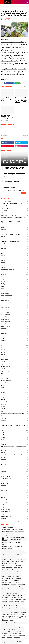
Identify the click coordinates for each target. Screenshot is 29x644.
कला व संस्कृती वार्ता (14, 244)
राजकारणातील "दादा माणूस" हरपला (14, 383)
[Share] (27, 19)
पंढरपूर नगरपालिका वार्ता (14, 326)
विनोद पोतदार (14, 411)
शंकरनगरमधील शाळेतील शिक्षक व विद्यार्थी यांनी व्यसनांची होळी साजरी (14, 425)
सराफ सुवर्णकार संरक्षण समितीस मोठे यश (14, 462)
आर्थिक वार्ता (14, 232)
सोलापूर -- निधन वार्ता (14, 514)
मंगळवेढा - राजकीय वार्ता (14, 357)
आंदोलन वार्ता (14, 225)
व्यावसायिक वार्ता (14, 423)
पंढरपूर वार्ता (14, 329)
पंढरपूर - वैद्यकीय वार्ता (14, 305)
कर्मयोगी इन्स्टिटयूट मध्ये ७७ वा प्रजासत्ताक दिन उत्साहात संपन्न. (14, 241)
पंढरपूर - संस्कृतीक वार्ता (14, 312)
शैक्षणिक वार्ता (14, 444)
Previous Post (5, 135)
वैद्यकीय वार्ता (14, 418)
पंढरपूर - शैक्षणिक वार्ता (14, 310)
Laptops (15, 5)
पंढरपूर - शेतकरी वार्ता (14, 308)
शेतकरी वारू (14, 432)
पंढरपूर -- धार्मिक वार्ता (14, 319)
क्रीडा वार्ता (14, 267)
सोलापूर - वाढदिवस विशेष (14, 509)
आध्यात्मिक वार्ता (14, 227)
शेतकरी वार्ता (14, 435)
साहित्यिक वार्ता (14, 502)
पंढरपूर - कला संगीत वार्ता (14, 291)
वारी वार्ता (14, 409)
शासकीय (14, 428)
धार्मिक (14, 272)
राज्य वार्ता (14, 395)
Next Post (25, 135)
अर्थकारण (14, 213)
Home (3, 9)
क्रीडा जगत (14, 265)
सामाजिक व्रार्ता (14, 497)
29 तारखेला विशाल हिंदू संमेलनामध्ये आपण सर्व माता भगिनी (14, 203)
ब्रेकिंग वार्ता (14, 355)
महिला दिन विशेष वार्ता (14, 371)
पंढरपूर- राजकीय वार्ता (14, 333)
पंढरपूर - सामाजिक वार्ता (14, 315)
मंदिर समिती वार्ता (14, 369)
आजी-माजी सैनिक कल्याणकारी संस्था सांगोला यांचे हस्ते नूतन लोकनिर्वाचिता (14, 222)
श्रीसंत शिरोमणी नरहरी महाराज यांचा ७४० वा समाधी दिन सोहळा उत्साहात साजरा (14, 447)
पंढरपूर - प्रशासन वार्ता (14, 298)
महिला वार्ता (14, 374)
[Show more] (23, 83)
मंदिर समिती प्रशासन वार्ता (14, 366)
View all (26, 87)
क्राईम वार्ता (14, 258)
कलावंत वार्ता (14, 249)
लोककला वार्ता (14, 404)
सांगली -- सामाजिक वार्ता (14, 476)
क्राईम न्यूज (14, 256)
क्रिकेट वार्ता (14, 260)
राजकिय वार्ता (14, 385)
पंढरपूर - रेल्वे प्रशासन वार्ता (14, 303)
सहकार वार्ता (14, 472)
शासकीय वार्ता (14, 430)
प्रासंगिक (14, 348)
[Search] (27, 2)
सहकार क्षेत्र (14, 469)
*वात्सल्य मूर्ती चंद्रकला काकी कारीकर (14, 201)
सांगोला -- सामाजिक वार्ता (14, 481)
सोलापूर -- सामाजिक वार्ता (14, 516)
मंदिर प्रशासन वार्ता (14, 359)
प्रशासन (14, 343)
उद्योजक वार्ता (14, 239)
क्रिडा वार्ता (14, 263)
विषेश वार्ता (14, 416)
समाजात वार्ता (14, 460)
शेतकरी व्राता (14, 437)
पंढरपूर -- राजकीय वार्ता (14, 322)
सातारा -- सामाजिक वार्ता (14, 488)
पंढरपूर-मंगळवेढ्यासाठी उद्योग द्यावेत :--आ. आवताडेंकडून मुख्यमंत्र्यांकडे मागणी (7, 117)
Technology (21, 5)
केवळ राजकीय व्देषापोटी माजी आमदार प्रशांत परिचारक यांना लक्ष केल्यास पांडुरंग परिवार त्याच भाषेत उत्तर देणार (21, 100)
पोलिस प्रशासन (14, 338)
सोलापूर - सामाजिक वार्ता (14, 512)
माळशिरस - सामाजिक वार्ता (14, 381)
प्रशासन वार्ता (14, 345)
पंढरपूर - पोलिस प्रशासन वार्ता (14, 296)
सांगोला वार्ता (14, 486)
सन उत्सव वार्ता (14, 457)
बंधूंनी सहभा (14, 352)
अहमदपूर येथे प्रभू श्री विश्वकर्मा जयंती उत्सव (14, 215)
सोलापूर (14, 505)
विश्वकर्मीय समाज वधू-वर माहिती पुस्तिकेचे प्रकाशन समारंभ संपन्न (14, 414)
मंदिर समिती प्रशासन (14, 364)
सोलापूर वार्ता (14, 519)
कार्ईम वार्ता (14, 251)
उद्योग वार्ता (14, 237)
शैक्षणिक (14, 442)
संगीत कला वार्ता (14, 450)
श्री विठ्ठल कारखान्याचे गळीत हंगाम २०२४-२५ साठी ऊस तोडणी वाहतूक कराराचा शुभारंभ (15, 181)
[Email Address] (12, 193)
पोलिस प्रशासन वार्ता (14, 341)
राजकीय (14, 388)
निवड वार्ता (14, 286)
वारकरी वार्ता (14, 407)
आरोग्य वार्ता (14, 230)
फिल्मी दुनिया (14, 350)
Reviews (27, 5)
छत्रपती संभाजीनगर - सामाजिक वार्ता (14, 270)
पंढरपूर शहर (14, 331)
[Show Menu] (2, 2)
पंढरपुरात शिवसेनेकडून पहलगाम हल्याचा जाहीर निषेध (7, 99)
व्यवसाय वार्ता (14, 421)
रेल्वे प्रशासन (14, 399)
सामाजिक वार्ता (14, 495)
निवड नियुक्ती (14, 284)
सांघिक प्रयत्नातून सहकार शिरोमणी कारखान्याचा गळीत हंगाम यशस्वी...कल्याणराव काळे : (15, 174)
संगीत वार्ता (14, 453)
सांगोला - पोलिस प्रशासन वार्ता (14, 479)
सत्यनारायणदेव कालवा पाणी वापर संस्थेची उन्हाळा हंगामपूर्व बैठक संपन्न (14, 455)
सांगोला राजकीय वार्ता (14, 483)
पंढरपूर (14, 289)
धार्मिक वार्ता (14, 275)
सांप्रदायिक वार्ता (14, 490)
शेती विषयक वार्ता (14, 440)
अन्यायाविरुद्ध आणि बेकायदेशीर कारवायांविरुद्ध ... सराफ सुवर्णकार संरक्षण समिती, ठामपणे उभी (15, 168)
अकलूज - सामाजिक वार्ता (14, 208)
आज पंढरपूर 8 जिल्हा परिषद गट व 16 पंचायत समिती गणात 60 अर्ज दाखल (14, 218)
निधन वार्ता (14, 282)
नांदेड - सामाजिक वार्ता (14, 277)
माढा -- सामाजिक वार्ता (14, 378)
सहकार (14, 467)
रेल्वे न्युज (14, 397)
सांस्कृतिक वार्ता (14, 500)
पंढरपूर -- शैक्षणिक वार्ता (14, 324)
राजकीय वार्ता (7, 9)
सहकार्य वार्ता (14, 474)
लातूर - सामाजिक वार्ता (14, 402)
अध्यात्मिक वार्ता (14, 211)
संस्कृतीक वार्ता (14, 464)
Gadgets (10, 5)
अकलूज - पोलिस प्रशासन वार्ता (14, 206)
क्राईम (14, 253)
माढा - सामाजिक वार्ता (14, 376)
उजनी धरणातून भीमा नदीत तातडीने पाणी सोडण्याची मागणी (14, 234)
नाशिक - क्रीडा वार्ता (14, 279)
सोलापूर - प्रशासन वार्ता (14, 507)
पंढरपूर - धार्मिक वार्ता (14, 293)
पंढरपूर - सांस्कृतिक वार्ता (14, 317)
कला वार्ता (14, 246)
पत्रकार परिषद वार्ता (14, 336)
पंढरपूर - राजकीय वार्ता (14, 300)
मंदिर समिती (14, 362)
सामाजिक (14, 493)
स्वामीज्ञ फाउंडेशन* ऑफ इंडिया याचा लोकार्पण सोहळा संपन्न (14, 521)
